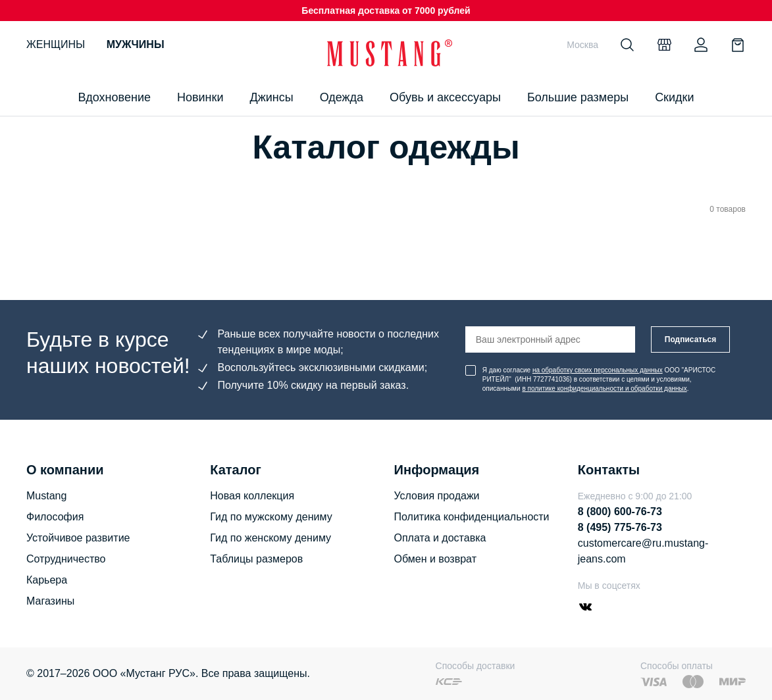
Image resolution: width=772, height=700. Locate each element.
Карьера (47, 580)
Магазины (50, 601)
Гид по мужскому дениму (271, 517)
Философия (55, 517)
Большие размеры (578, 97)
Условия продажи (437, 496)
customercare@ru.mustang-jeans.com (643, 551)
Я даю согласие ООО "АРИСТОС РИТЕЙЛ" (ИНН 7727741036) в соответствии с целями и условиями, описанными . (599, 379)
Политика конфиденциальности (472, 517)
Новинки (200, 97)
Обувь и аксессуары (445, 97)
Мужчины (136, 44)
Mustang (46, 496)
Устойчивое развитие (78, 538)
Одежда (342, 97)
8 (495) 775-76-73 (620, 527)
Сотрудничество (66, 559)
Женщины (56, 44)
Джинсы (271, 97)
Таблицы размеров (256, 559)
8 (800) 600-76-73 (620, 512)
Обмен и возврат (435, 559)
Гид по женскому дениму (270, 538)
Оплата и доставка (440, 538)
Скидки (674, 97)
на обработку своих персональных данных (598, 370)
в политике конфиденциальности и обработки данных (604, 388)
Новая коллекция (252, 496)
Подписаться (690, 339)
